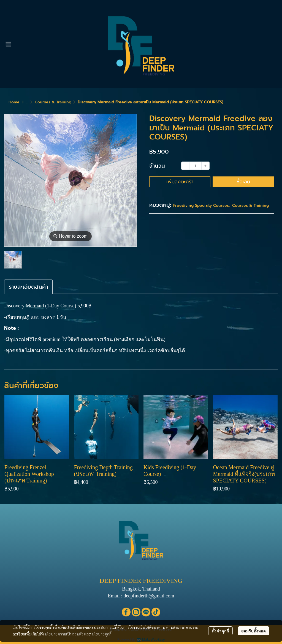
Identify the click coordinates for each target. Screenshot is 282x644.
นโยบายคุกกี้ (102, 634)
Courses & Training (53, 102)
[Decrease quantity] (185, 166)
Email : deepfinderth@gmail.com (141, 596)
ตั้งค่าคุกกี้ (220, 631)
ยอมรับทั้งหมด (253, 631)
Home (14, 102)
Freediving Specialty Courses (202, 206)
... (27, 102)
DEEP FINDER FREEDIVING (141, 581)
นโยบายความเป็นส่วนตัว (64, 634)
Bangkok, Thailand (141, 589)
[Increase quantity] (205, 166)
